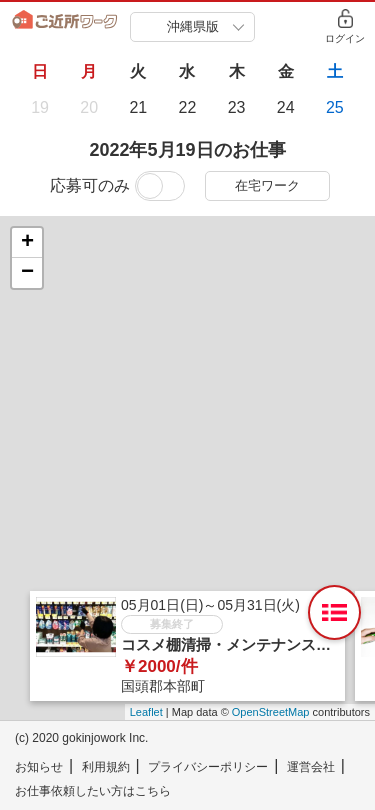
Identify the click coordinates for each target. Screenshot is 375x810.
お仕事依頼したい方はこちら (93, 791)
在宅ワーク (267, 185)
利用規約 (106, 767)
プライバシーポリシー (208, 767)
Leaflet (146, 712)
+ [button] (27, 243)
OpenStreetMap (271, 712)
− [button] (27, 273)
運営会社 (311, 767)
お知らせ (39, 767)
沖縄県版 (193, 26)
